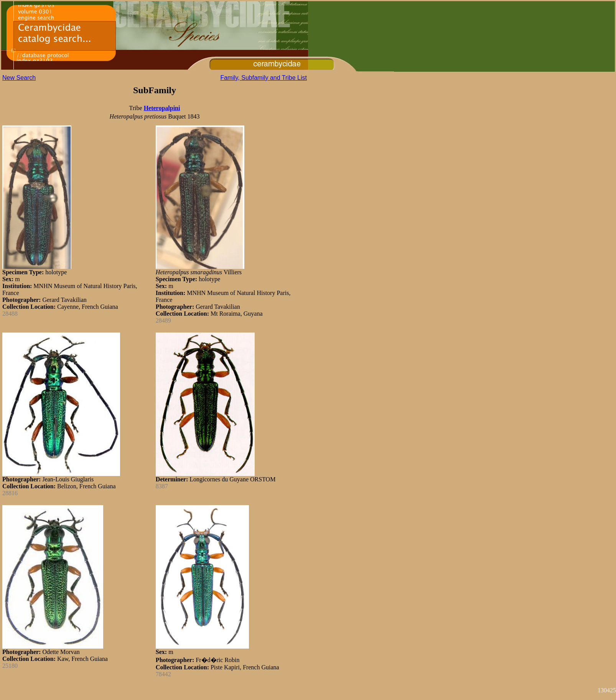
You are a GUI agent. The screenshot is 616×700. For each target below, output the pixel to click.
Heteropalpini (162, 108)
